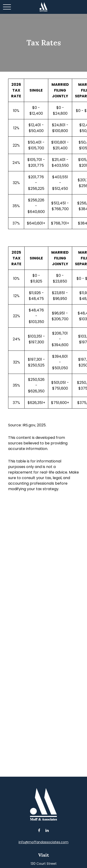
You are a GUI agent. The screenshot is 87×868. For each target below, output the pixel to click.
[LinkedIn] (47, 830)
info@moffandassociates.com (43, 842)
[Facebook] (39, 830)
